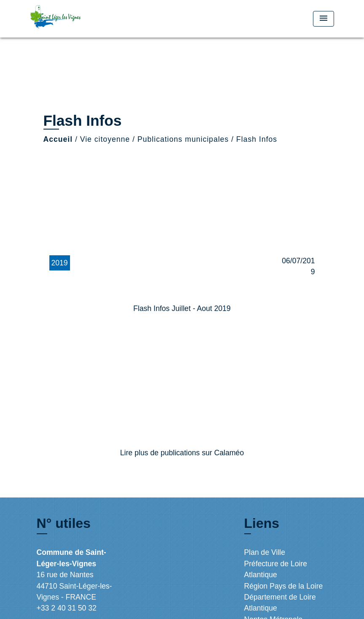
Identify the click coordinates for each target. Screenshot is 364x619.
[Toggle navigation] (324, 19)
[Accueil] (83, 19)
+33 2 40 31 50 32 (67, 608)
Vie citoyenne (105, 139)
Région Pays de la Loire (284, 586)
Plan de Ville (265, 552)
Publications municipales (183, 139)
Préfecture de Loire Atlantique (276, 569)
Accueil (58, 139)
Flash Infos (257, 139)
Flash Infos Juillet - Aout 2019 (182, 308)
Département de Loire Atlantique (280, 603)
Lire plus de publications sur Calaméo (182, 453)
